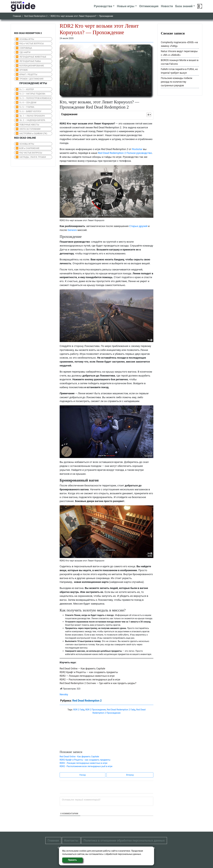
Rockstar (137, 149)
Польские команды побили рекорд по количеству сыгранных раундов (177, 82)
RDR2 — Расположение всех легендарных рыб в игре (90, 679)
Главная (17, 16)
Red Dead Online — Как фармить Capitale (82, 669)
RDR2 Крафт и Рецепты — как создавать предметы (89, 672)
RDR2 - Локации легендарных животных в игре (84, 763)
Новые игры (126, 6)
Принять (72, 860)
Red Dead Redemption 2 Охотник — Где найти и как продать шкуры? (98, 683)
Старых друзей (138, 226)
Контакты (71, 841)
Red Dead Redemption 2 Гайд (121, 710)
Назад (83, 775)
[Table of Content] (149, 115)
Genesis (72, 230)
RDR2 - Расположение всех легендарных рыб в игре (86, 766)
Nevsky (64, 694)
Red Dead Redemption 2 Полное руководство (125, 153)
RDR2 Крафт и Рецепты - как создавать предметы (85, 760)
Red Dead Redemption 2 (36, 16)
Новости (167, 6)
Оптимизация (149, 6)
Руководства (103, 6)
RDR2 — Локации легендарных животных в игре (87, 676)
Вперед (130, 775)
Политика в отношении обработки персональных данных (124, 841)
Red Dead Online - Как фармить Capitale (79, 757)
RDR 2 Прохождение (96, 710)
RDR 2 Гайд (79, 710)
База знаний (184, 6)
